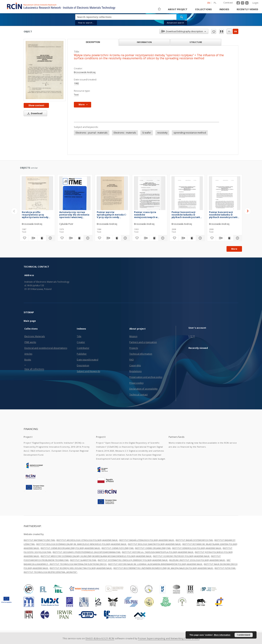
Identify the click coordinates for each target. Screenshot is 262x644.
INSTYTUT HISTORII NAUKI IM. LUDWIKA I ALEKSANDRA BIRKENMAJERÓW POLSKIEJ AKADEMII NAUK (155, 564)
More (234, 249)
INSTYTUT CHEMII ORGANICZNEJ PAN (153, 548)
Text (76, 95)
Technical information (141, 354)
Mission (133, 336)
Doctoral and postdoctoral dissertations (46, 348)
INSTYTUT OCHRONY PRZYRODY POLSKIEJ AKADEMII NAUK (181, 556)
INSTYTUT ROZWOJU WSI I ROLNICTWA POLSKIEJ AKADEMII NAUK (81, 568)
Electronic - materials (125, 133)
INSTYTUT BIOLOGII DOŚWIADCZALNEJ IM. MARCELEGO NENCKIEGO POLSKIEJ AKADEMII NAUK (82, 544)
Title (79, 336)
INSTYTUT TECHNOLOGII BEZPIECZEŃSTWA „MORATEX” (50, 572)
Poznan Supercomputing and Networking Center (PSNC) (169, 638)
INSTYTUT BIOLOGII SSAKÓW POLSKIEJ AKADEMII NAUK (155, 544)
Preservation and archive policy (146, 377)
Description (83, 365)
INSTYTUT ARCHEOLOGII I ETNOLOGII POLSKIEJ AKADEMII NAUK (87, 540)
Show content (36, 105)
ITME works (30, 342)
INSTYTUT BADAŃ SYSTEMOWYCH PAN (194, 540)
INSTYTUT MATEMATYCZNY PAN (39, 540)
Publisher (82, 354)
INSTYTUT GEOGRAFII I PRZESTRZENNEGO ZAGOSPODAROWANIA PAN (87, 552)
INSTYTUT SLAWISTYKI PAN (83, 560)
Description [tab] (93, 42)
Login (255, 3)
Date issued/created (87, 360)
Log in (192, 336)
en (236, 31)
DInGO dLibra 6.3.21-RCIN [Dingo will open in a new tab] (100, 638)
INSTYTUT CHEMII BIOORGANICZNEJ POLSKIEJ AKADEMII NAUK (71, 548)
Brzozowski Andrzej (85, 72)
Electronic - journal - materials (92, 133)
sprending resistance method (190, 133)
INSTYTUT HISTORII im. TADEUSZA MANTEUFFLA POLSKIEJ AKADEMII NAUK (158, 552)
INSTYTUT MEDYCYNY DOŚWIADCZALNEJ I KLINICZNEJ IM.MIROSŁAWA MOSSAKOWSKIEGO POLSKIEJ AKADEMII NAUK (96, 556)
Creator (81, 342)
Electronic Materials (35, 336)
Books (28, 360)
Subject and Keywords (88, 371)
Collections (203, 9)
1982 (76, 83)
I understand (244, 635)
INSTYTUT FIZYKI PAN (225, 568)
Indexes (224, 9)
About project (178, 9)
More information (222, 635)
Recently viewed (247, 9)
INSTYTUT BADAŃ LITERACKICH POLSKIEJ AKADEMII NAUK (147, 540)
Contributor (83, 348)
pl (229, 31)
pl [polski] (215, 3)
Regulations (135, 371)
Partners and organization (143, 342)
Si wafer (147, 133)
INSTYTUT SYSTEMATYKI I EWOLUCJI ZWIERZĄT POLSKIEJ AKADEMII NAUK (133, 560)
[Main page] (159, 9)
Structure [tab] (196, 42)
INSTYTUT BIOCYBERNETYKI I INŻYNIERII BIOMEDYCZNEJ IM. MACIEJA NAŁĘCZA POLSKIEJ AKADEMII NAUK (163, 568)
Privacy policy (137, 383)
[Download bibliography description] (33, 238)
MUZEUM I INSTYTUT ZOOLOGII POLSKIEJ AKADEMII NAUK (197, 560)
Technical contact (138, 395)
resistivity (162, 133)
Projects (134, 348)
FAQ (132, 360)
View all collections (34, 369)
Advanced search (175, 23)
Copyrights (135, 365)
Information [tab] (144, 42)
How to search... (86, 23)
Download (34, 113)
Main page (30, 321)
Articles (28, 354)
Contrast (228, 3)
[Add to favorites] (24, 238)
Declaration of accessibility (143, 389)
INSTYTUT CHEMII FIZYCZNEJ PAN (118, 548)
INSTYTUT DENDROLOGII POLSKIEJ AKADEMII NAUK (197, 548)
